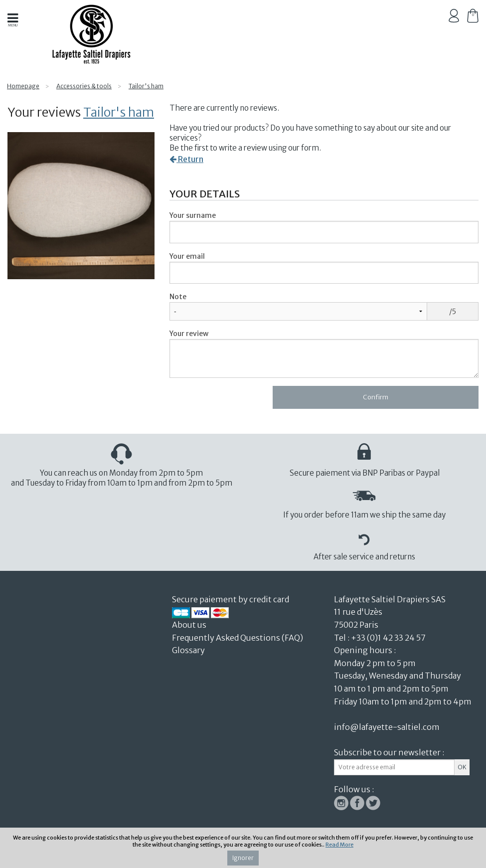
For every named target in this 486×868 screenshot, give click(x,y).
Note (178, 297)
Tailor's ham (119, 112)
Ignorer (243, 858)
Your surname (193, 215)
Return (186, 159)
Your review (189, 334)
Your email (187, 256)
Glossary (188, 650)
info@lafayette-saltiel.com (387, 727)
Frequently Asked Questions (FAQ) (238, 638)
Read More (339, 845)
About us (190, 625)
